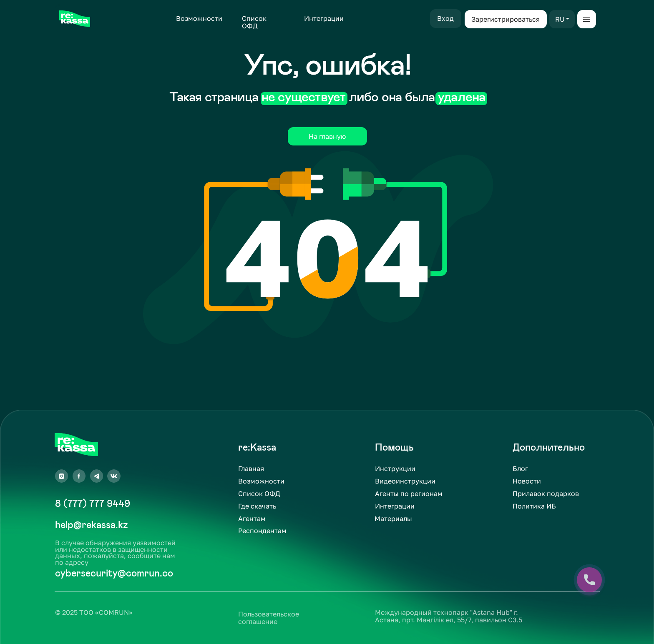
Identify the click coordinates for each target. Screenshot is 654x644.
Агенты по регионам (409, 494)
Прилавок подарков (546, 494)
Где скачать (257, 506)
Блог (520, 469)
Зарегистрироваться (506, 19)
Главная (251, 469)
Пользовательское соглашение (269, 618)
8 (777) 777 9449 (93, 504)
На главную (327, 136)
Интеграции (324, 18)
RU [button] (560, 19)
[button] (568, 19)
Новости (527, 481)
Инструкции (395, 469)
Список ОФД (254, 22)
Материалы (393, 519)
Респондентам (262, 531)
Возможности (199, 18)
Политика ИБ (534, 506)
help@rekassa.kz (92, 525)
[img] (74, 19)
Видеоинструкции (405, 481)
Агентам (252, 519)
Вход (445, 18)
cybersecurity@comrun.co (114, 573)
